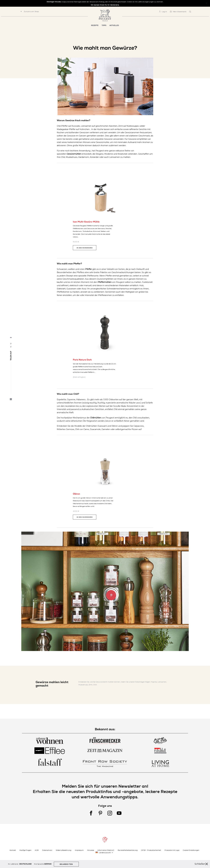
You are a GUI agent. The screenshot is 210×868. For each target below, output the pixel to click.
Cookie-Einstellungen (191, 850)
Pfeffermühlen (105, 282)
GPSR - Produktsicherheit (151, 850)
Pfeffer (88, 269)
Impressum (79, 850)
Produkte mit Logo (172, 850)
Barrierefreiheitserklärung (128, 850)
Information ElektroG (106, 850)
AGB (37, 850)
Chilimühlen (96, 418)
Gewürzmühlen (74, 154)
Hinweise (91, 850)
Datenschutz (47, 850)
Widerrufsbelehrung (63, 850)
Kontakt (13, 850)
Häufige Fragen (25, 850)
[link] (163, 12)
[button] (104, 853)
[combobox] (191, 12)
